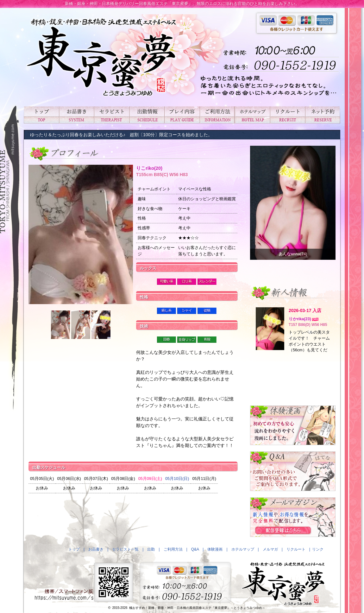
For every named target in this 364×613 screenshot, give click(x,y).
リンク (318, 549)
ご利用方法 (217, 115)
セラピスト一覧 (112, 115)
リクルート (288, 115)
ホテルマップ (252, 115)
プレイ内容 (182, 115)
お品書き (76, 115)
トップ (41, 115)
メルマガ (270, 549)
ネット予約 (323, 115)
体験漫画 (215, 549)
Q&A (195, 549)
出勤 (147, 115)
